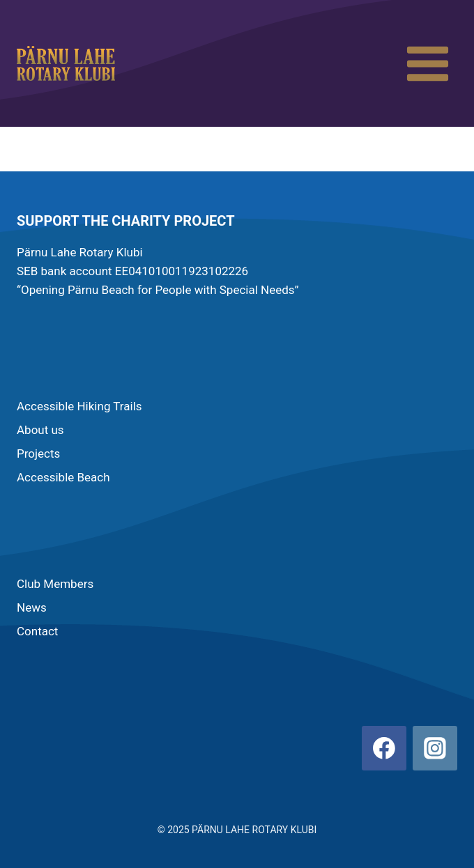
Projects (38, 454)
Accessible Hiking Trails (79, 406)
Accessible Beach (63, 477)
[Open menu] (427, 63)
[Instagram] (435, 748)
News (32, 607)
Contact (37, 631)
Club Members (55, 584)
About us (40, 430)
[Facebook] (384, 748)
